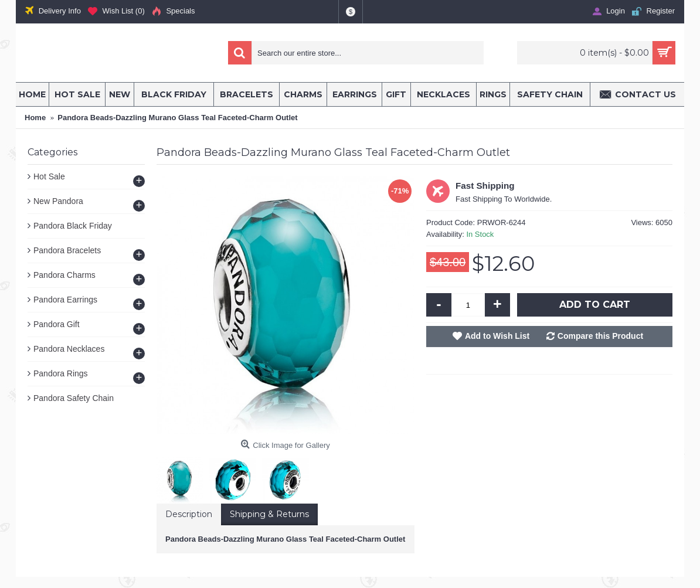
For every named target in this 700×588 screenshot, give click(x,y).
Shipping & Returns (269, 514)
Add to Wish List (497, 336)
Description (189, 514)
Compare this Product (600, 336)
